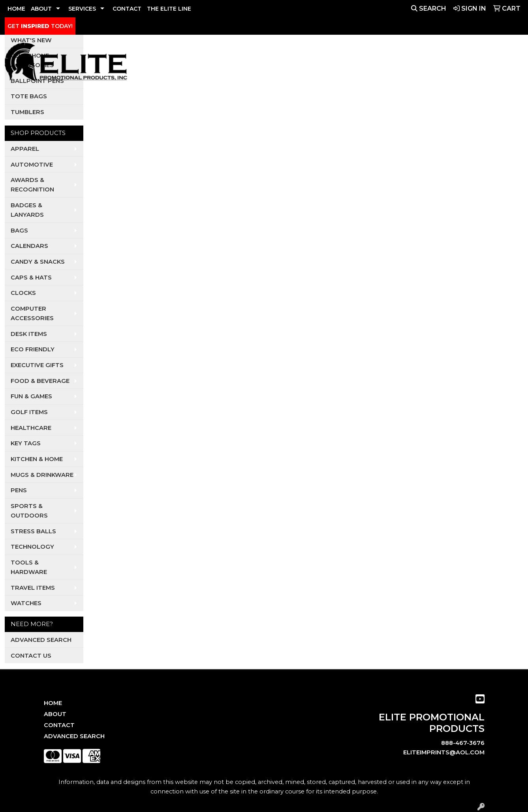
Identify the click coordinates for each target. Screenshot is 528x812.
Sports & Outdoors (29, 511)
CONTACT (127, 9)
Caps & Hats (31, 278)
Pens (19, 490)
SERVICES (82, 9)
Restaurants (394, 64)
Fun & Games (31, 396)
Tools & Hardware (29, 567)
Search (429, 8)
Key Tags (26, 443)
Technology (32, 547)
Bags (19, 231)
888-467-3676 (463, 743)
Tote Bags (29, 96)
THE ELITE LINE (169, 9)
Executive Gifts (37, 365)
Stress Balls (33, 531)
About (55, 714)
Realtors (349, 64)
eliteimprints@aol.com (444, 752)
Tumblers (27, 112)
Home (53, 703)
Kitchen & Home (37, 459)
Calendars (29, 246)
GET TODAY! (40, 26)
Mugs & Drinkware (42, 475)
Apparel (228, 64)
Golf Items (29, 412)
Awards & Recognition (32, 185)
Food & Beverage (40, 381)
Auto (264, 64)
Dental (292, 64)
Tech (431, 64)
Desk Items (29, 334)
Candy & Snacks (38, 262)
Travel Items (33, 588)
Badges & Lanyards (27, 210)
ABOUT (41, 9)
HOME (16, 9)
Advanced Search (41, 640)
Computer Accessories (32, 313)
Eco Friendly (33, 349)
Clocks (23, 293)
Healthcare (31, 428)
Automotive (32, 165)
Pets (319, 64)
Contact (59, 725)
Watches (26, 603)
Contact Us (31, 656)
